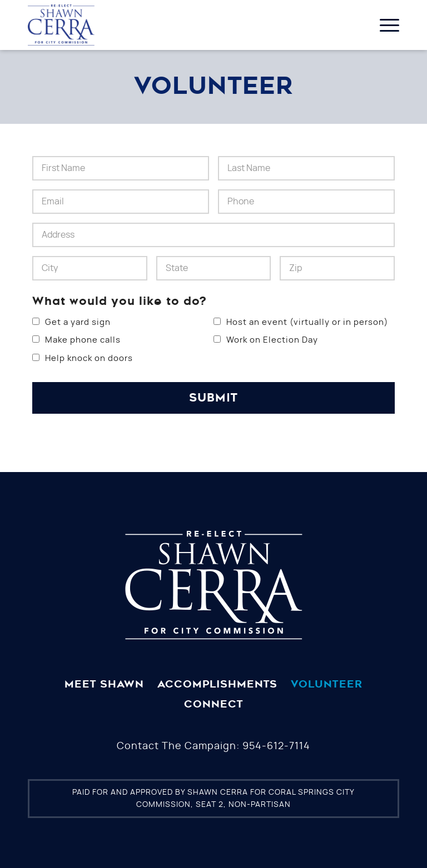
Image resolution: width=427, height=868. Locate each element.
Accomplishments (217, 684)
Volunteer (327, 684)
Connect (214, 704)
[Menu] (384, 25)
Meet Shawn (104, 684)
